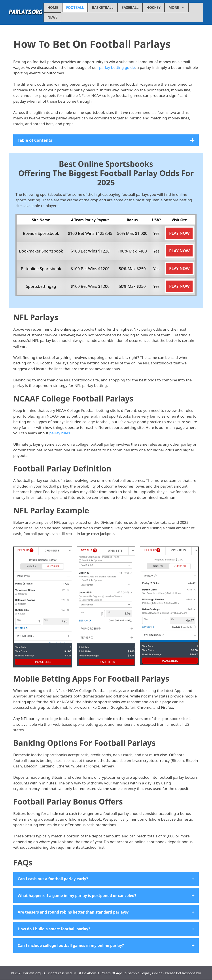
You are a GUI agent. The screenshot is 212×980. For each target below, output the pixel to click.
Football (75, 8)
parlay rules (60, 433)
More (178, 8)
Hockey (153, 8)
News (53, 17)
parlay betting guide (117, 67)
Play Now (179, 233)
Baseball (130, 8)
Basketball (103, 8)
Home (53, 8)
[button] (106, 879)
